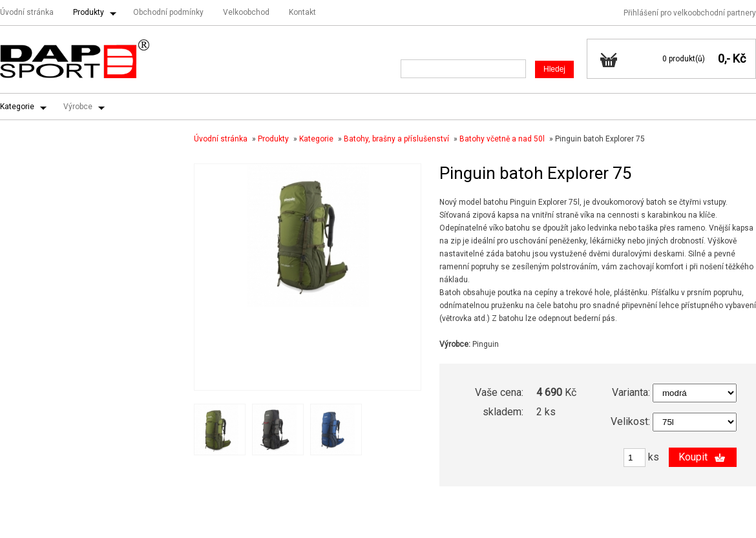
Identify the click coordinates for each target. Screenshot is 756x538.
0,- (724, 58)
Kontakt (302, 12)
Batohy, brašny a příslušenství (396, 139)
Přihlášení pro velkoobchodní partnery (690, 13)
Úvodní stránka (27, 12)
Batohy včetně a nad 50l (502, 139)
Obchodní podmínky (168, 12)
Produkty (89, 12)
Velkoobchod (246, 12)
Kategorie (17, 107)
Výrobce (78, 107)
